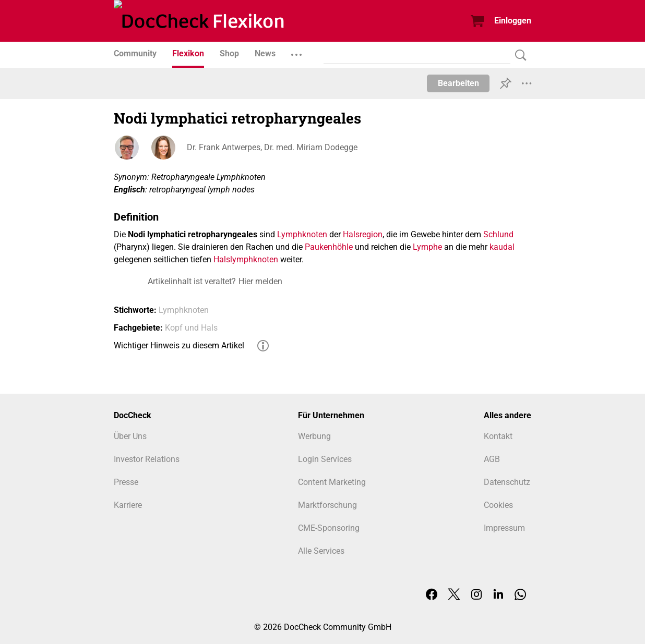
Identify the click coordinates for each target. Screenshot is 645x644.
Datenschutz (507, 482)
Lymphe (427, 247)
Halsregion (363, 234)
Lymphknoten (302, 234)
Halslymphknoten (246, 259)
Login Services (325, 459)
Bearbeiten (458, 83)
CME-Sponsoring (329, 528)
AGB (492, 459)
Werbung (314, 436)
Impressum (504, 528)
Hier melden (260, 281)
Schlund (498, 234)
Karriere (128, 505)
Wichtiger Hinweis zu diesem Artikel (179, 345)
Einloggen (513, 21)
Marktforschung (327, 505)
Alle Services (321, 551)
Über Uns (130, 436)
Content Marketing (332, 482)
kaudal (502, 247)
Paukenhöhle (329, 247)
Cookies (498, 505)
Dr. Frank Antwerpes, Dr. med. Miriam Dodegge (272, 147)
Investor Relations (147, 459)
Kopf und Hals (191, 328)
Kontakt (498, 436)
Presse (126, 482)
